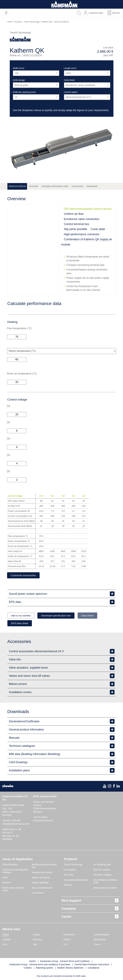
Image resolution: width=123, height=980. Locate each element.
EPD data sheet (20, 624)
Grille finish (69, 80)
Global (6, 935)
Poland (67, 940)
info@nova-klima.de (43, 821)
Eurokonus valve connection (82, 219)
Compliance (93, 968)
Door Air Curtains (102, 870)
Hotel (5, 878)
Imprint (32, 961)
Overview (33, 186)
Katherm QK (47, 22)
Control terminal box (77, 224)
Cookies (28, 968)
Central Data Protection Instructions (92, 965)
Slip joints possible (76, 229)
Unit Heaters (70, 870)
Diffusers (68, 885)
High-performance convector (82, 234)
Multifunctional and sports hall (44, 866)
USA (5, 945)
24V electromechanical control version (88, 209)
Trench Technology (32, 22)
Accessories (77, 186)
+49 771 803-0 (40, 818)
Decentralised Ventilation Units (105, 882)
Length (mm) (70, 68)
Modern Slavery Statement (70, 968)
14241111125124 (17, 186)
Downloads (92, 186)
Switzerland (69, 935)
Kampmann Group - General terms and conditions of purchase (40, 965)
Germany (38, 940)
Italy (35, 945)
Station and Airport (41, 878)
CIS (65, 945)
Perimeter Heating (102, 875)
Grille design (19, 80)
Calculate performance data (55, 186)
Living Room (38, 893)
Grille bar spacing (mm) (24, 92)
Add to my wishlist (22, 616)
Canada (6, 940)
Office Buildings (10, 865)
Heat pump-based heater (76, 880)
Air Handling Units (102, 865)
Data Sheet (92, 616)
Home (10, 22)
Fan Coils (69, 875)
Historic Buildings (40, 883)
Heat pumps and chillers (105, 888)
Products (18, 22)
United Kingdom (102, 935)
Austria (36, 935)
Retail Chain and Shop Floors (13, 889)
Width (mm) (19, 68)
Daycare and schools (42, 873)
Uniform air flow (74, 214)
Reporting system (45, 968)
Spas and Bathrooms (42, 888)
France (97, 945)
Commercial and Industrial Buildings (15, 871)
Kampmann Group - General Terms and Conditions (65, 961)
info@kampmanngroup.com (16, 824)
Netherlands (100, 940)
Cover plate (98, 229)
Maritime (7, 883)
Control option (71, 92)
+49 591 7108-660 (11, 821)
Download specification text (59, 616)
